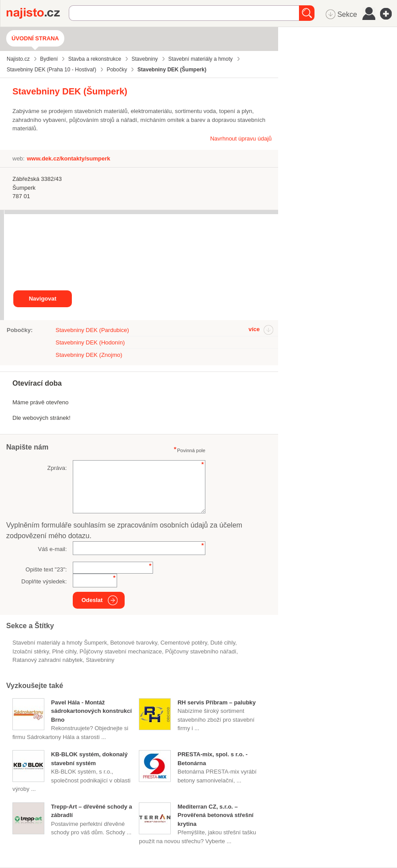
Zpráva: (57, 468)
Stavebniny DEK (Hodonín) (90, 342)
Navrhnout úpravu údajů (241, 139)
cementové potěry (184, 643)
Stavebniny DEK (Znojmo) (89, 355)
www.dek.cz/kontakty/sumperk (68, 158)
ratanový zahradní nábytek (47, 660)
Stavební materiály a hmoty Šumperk (60, 643)
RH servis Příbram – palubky (216, 702)
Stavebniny (100, 660)
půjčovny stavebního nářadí (200, 651)
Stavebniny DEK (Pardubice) (92, 330)
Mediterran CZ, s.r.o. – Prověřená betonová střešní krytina (215, 815)
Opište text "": (46, 569)
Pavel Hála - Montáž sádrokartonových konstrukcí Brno (91, 711)
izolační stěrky (31, 651)
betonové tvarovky (134, 643)
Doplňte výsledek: (44, 581)
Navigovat (43, 299)
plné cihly (64, 651)
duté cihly (223, 643)
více (254, 329)
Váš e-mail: (53, 549)
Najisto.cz (38, 13)
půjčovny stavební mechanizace (121, 651)
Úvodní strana (35, 38)
